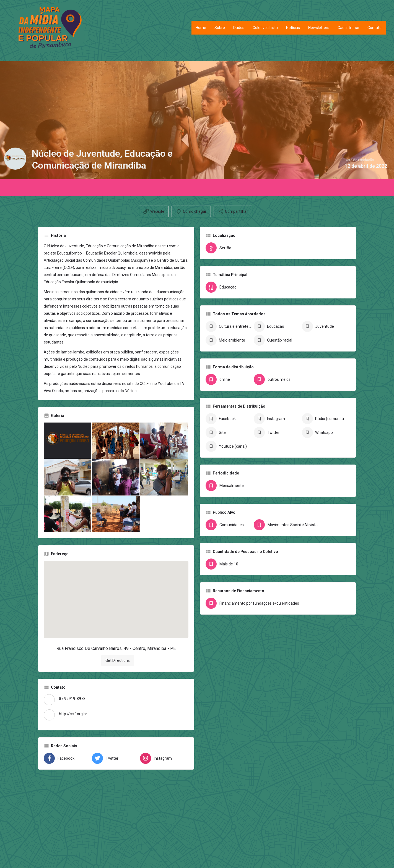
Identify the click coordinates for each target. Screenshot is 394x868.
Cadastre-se (348, 28)
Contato (374, 28)
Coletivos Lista (265, 28)
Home (201, 28)
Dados (239, 28)
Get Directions (118, 660)
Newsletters (319, 28)
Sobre (220, 28)
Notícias (293, 28)
